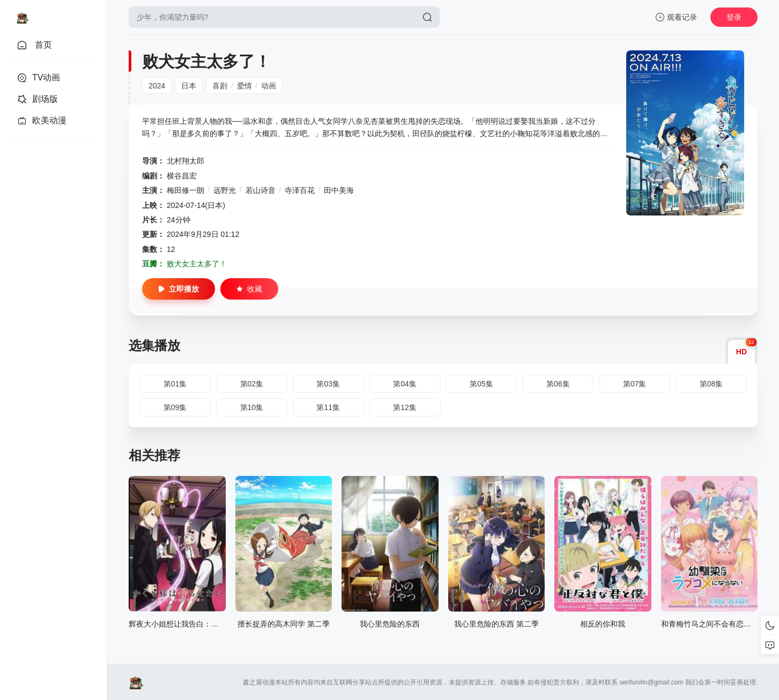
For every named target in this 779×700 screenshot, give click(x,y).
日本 (189, 86)
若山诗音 (261, 190)
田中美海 (339, 190)
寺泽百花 (300, 190)
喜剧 (220, 86)
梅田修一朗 (186, 190)
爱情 (244, 86)
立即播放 (179, 289)
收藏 (249, 289)
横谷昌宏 (182, 176)
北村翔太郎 (186, 161)
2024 (157, 86)
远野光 (225, 190)
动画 (269, 86)
